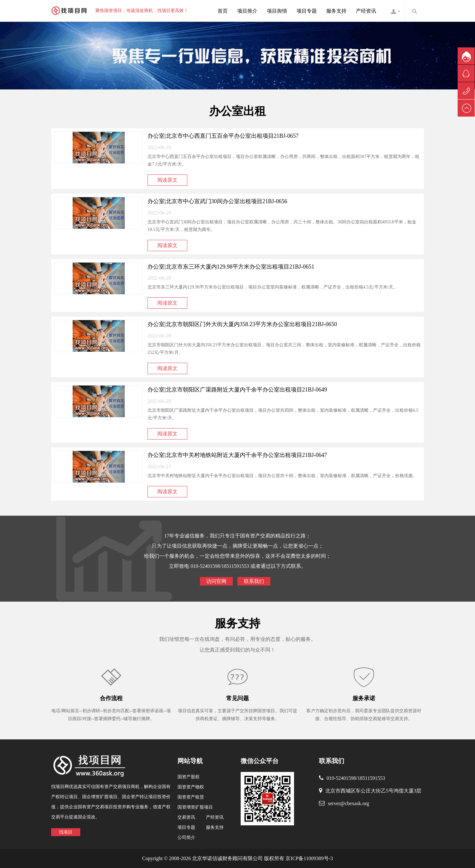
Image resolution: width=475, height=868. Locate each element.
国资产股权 (189, 777)
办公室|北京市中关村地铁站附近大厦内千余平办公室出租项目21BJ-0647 (237, 455)
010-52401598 (341, 778)
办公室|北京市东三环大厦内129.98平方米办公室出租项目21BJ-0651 (231, 267)
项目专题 (307, 11)
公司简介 (186, 838)
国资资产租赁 (191, 797)
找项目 (66, 832)
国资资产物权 (191, 787)
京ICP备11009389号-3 (309, 858)
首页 (223, 11)
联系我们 (254, 581)
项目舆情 (277, 11)
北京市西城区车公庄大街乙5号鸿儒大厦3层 (373, 791)
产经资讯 (366, 11)
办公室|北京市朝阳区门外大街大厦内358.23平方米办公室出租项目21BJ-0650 (242, 324)
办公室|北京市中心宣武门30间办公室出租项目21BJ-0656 (217, 201)
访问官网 (216, 581)
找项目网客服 (395, 11)
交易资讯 (186, 817)
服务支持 (336, 11)
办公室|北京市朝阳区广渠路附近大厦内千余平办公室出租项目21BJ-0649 (237, 390)
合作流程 (111, 698)
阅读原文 (167, 180)
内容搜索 (414, 11)
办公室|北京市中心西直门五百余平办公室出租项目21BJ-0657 (223, 136)
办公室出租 (237, 111)
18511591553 (371, 778)
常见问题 (237, 698)
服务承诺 (364, 698)
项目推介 (247, 11)
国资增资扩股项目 (195, 807)
